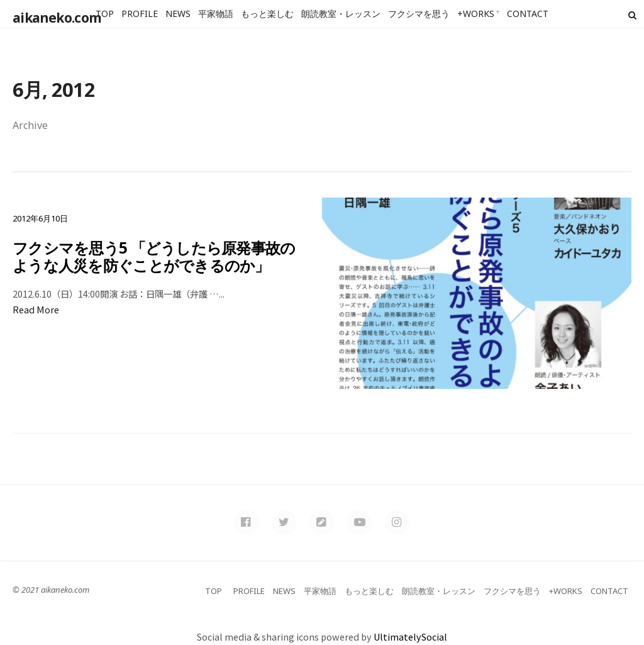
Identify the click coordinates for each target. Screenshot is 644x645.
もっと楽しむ (267, 14)
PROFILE (140, 14)
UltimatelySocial (410, 637)
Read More (36, 309)
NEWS (178, 14)
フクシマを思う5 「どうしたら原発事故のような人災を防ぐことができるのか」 (154, 256)
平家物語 (216, 14)
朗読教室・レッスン (341, 14)
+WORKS (476, 14)
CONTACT (528, 14)
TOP (105, 14)
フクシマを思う (419, 14)
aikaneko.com (55, 15)
